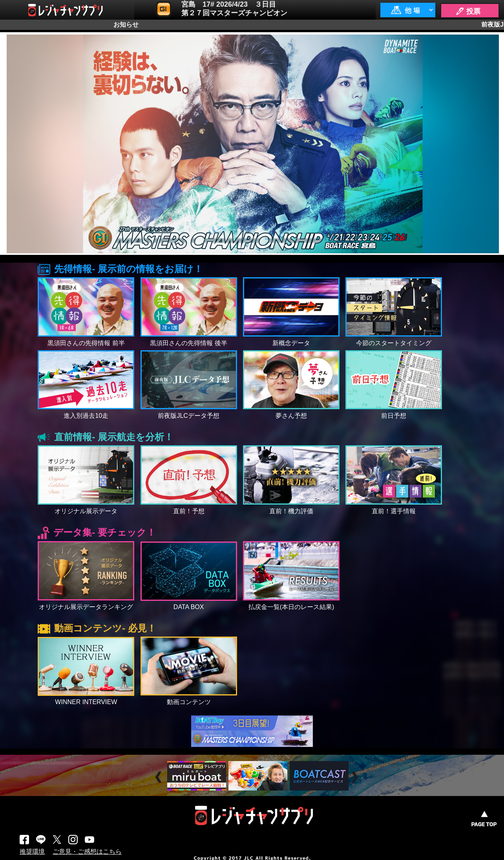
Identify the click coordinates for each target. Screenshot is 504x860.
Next (355, 777)
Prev (160, 777)
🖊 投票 (468, 11)
